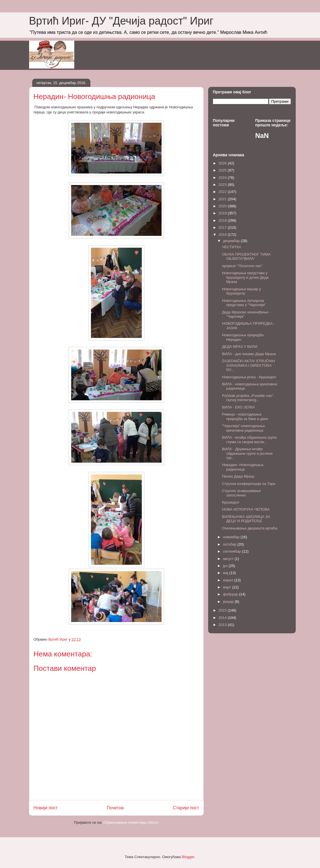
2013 (223, 625)
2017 (223, 228)
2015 (223, 610)
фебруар (231, 594)
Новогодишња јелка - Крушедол (249, 377)
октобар (230, 544)
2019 (223, 213)
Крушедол (231, 502)
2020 (223, 206)
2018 (223, 220)
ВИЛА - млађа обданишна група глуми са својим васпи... (249, 440)
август (229, 559)
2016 (223, 235)
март (228, 587)
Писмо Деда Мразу (238, 476)
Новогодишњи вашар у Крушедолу (241, 291)
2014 (223, 618)
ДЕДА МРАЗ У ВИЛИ (240, 347)
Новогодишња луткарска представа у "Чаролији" (244, 303)
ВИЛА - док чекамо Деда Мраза (249, 354)
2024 (223, 178)
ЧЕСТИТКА (232, 247)
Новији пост (46, 808)
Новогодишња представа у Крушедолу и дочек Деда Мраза (245, 277)
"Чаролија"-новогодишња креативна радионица (243, 428)
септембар (232, 551)
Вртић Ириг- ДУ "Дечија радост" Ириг (121, 21)
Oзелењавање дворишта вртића (250, 528)
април (228, 580)
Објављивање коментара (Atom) (131, 822)
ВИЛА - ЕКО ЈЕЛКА (239, 407)
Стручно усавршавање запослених (241, 493)
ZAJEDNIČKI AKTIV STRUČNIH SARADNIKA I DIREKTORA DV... (248, 365)
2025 (223, 170)
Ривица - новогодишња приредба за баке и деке (245, 417)
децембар (232, 241)
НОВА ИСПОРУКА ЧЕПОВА (246, 509)
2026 (223, 163)
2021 (223, 199)
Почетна (115, 808)
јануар (229, 602)
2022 (223, 192)
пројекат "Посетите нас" (242, 266)
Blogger (188, 857)
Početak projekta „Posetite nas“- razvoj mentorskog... (248, 398)
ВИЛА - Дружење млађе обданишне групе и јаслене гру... (247, 453)
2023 (223, 185)
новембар (232, 537)
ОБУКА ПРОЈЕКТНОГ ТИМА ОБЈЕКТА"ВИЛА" (246, 257)
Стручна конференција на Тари (249, 484)
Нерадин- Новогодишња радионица (243, 467)
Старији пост (186, 808)
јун (226, 566)
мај (226, 573)
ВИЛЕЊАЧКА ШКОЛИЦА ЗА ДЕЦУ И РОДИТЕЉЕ (246, 519)
